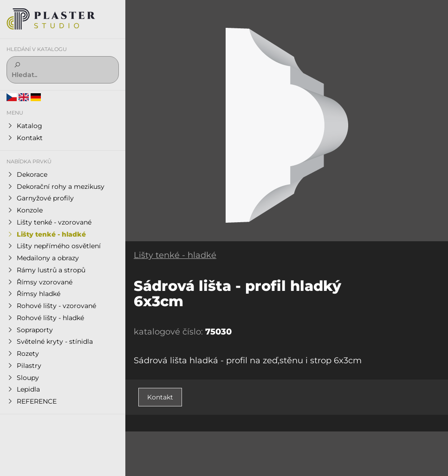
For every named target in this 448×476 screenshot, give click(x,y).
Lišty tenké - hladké (175, 255)
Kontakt (160, 397)
